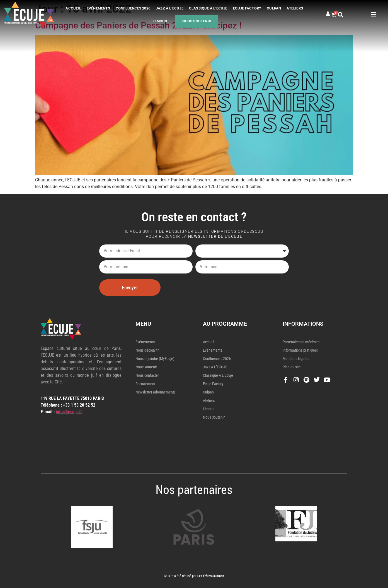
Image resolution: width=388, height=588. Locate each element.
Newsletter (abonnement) (155, 392)
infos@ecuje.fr (69, 412)
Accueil (73, 8)
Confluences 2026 (133, 8)
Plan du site (292, 367)
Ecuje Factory (247, 8)
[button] (345, 15)
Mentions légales (296, 359)
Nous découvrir (147, 350)
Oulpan (274, 8)
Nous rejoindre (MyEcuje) (155, 359)
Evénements (98, 8)
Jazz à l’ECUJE (170, 8)
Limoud (160, 21)
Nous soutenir (197, 21)
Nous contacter (147, 375)
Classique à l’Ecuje (208, 8)
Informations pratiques (300, 350)
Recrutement (145, 384)
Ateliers (295, 8)
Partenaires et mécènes (301, 342)
